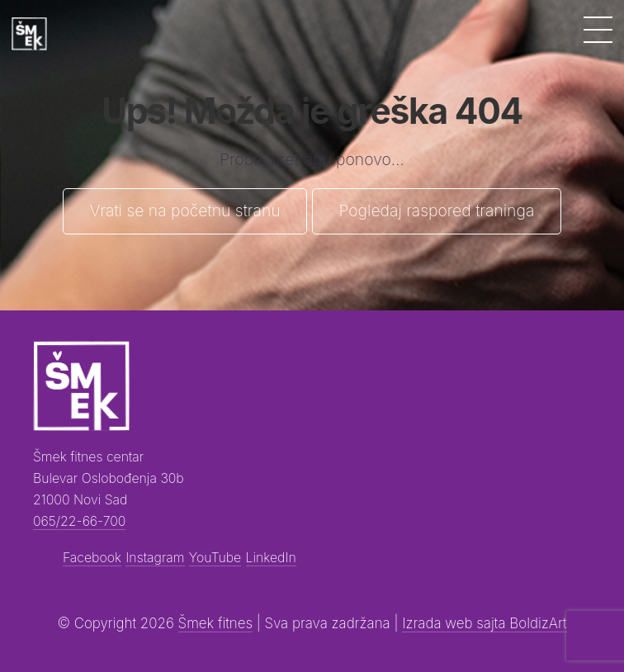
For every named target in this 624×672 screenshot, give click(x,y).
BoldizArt (538, 623)
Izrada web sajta (456, 623)
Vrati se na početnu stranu (185, 211)
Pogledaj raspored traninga (436, 211)
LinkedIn (271, 558)
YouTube (215, 558)
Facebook (92, 558)
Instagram (155, 558)
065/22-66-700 (79, 521)
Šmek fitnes (215, 623)
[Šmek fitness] (29, 34)
